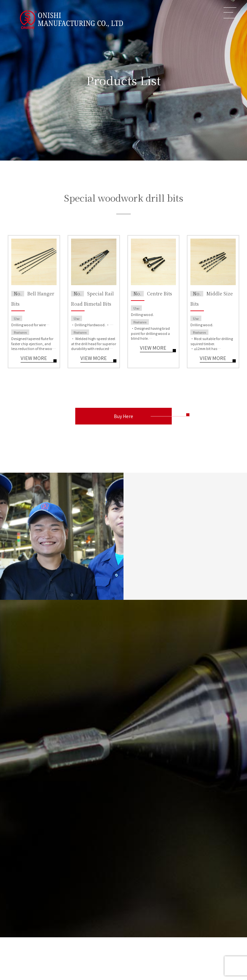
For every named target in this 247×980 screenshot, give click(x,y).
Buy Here (123, 416)
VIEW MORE (34, 358)
